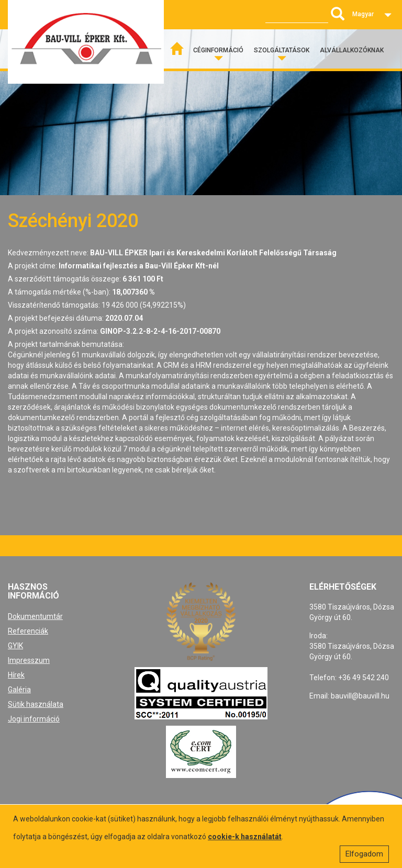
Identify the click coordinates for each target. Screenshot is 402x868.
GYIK (15, 646)
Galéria (19, 690)
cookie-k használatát (245, 837)
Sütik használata (36, 704)
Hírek (16, 675)
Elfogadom (364, 854)
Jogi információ (34, 719)
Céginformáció (218, 50)
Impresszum (29, 660)
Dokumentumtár (35, 616)
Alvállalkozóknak (352, 50)
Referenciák (28, 631)
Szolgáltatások (282, 50)
